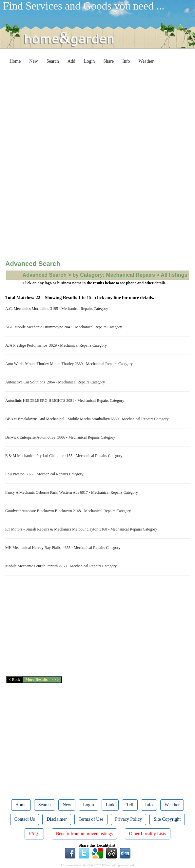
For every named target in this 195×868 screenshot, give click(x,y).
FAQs (34, 834)
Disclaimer (57, 819)
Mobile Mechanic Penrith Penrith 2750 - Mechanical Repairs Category (62, 566)
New (33, 61)
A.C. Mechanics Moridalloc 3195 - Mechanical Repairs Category (58, 309)
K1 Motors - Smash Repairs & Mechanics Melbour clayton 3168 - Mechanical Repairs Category (82, 529)
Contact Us (25, 819)
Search (53, 61)
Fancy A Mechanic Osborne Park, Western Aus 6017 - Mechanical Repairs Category (73, 492)
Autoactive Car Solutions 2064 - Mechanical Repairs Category (56, 382)
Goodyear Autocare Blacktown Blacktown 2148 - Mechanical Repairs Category (69, 511)
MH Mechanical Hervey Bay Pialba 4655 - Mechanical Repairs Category (64, 548)
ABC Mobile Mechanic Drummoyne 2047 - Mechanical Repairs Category (65, 327)
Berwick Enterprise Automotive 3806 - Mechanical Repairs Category (61, 437)
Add (71, 61)
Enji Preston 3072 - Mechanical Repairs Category (45, 474)
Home (15, 61)
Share (108, 61)
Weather (146, 61)
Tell (130, 805)
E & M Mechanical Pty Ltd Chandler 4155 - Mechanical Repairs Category (65, 456)
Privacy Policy (128, 819)
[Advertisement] (103, 113)
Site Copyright (167, 819)
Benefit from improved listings (84, 834)
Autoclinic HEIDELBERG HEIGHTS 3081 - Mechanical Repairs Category (66, 401)
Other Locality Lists (148, 834)
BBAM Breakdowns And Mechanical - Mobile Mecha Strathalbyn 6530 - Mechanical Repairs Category (88, 419)
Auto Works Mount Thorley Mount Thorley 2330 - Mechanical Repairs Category (70, 364)
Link (110, 805)
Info (126, 61)
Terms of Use (91, 819)
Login (89, 61)
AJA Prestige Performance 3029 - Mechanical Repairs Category (57, 345)
